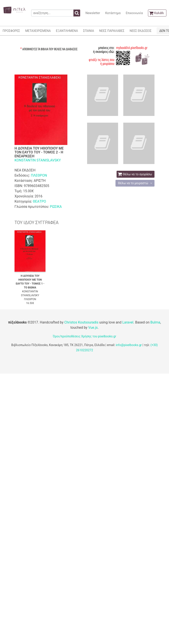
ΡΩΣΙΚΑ (56, 207)
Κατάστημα (113, 13)
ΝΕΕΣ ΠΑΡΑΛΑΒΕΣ (112, 31)
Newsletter (93, 13)
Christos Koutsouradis (81, 322)
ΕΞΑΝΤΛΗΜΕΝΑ (67, 31)
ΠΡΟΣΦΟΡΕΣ (11, 31)
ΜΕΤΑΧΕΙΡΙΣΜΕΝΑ (38, 31)
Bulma (155, 322)
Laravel (128, 322)
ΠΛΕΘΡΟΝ (39, 175)
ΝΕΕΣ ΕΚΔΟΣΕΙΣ (141, 31)
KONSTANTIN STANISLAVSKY (38, 160)
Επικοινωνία (134, 13)
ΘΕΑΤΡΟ (39, 201)
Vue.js (93, 328)
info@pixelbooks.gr (129, 345)
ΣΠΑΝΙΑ (89, 31)
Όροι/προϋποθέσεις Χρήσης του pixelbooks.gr (84, 336)
